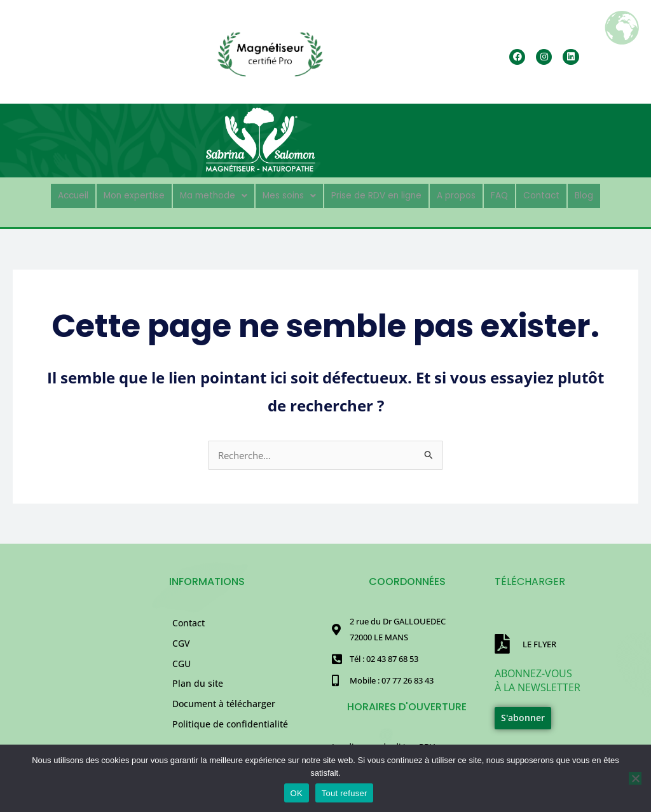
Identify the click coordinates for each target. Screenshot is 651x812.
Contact (568, 194)
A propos (472, 194)
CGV (181, 648)
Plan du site (198, 697)
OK (297, 793)
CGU (182, 672)
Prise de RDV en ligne (382, 194)
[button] (202, 195)
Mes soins (285, 194)
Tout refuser (345, 793)
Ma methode (202, 194)
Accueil (44, 194)
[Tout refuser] (635, 778)
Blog (615, 194)
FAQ (521, 194)
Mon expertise (113, 194)
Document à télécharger (224, 722)
